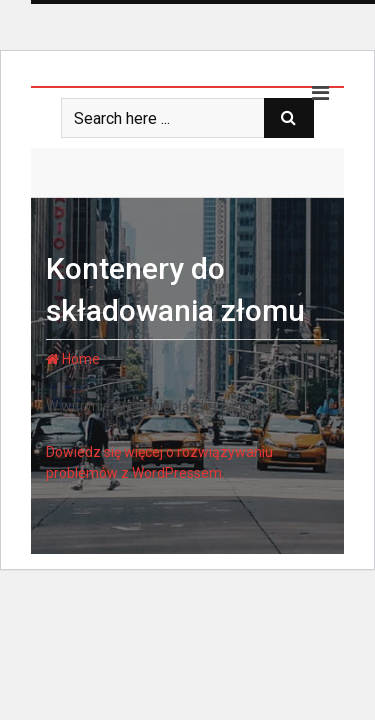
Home (73, 359)
